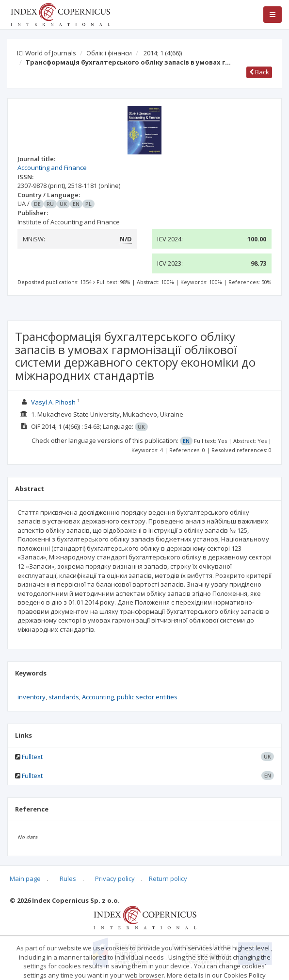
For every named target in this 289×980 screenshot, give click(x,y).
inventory (32, 697)
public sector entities (147, 697)
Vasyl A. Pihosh (53, 402)
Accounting (98, 697)
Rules (68, 879)
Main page (25, 879)
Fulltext (32, 757)
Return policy (168, 879)
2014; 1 (163, 53)
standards (64, 697)
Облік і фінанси (109, 53)
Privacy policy (115, 879)
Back (259, 72)
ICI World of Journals (47, 53)
